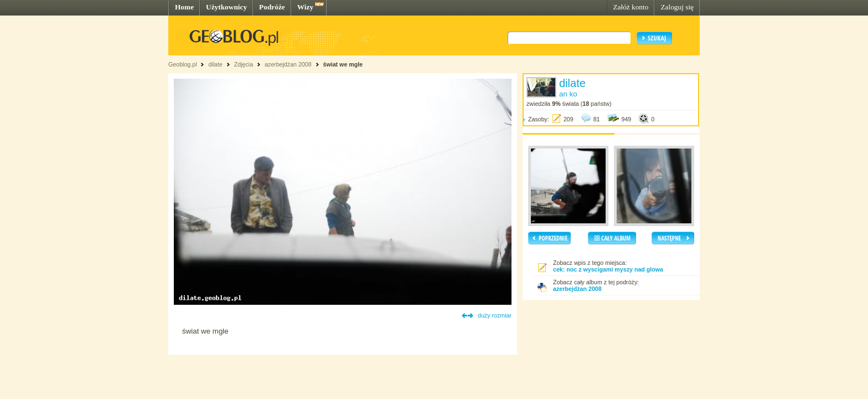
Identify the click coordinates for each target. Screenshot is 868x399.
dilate (215, 64)
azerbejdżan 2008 (288, 64)
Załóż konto (631, 7)
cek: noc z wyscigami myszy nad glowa (608, 269)
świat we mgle (343, 64)
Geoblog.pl (183, 64)
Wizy (305, 7)
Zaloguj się (677, 7)
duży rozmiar (495, 315)
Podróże (272, 7)
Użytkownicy (226, 7)
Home (184, 7)
